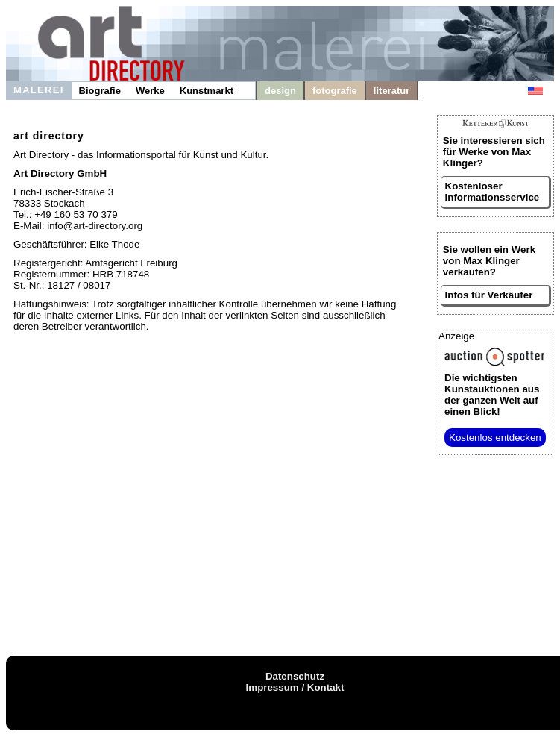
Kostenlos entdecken (495, 437)
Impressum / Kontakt (295, 687)
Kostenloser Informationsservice (493, 192)
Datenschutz (295, 676)
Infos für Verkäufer (489, 295)
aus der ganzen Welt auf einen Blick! (492, 395)
